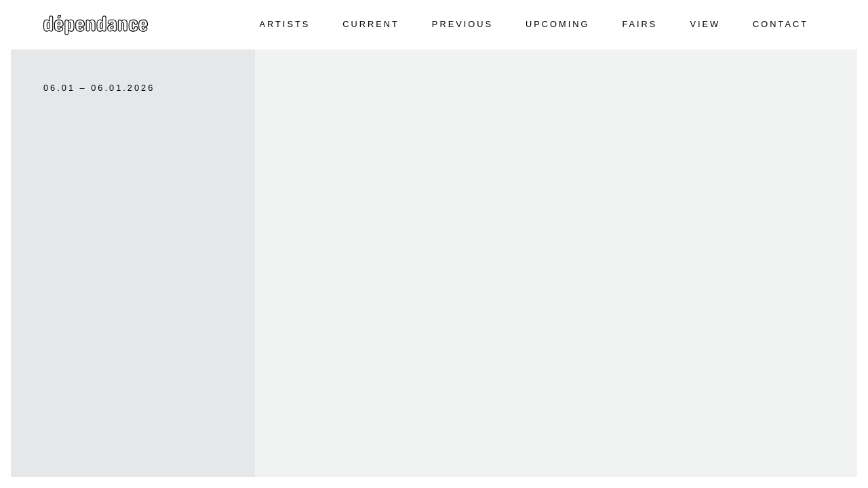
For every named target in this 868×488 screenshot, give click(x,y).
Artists (284, 24)
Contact (781, 24)
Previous (462, 24)
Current (371, 24)
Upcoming (557, 24)
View (705, 24)
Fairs (639, 24)
